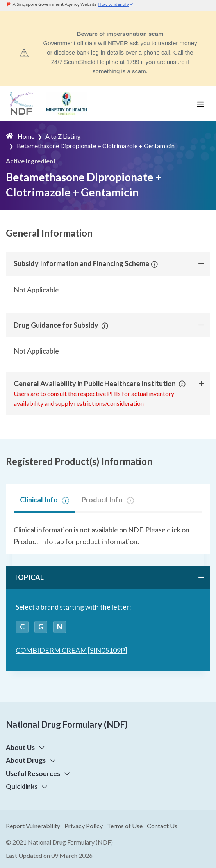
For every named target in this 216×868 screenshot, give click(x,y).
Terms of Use (125, 826)
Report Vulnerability (33, 826)
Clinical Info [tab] (45, 500)
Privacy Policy (84, 826)
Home (26, 136)
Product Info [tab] (108, 500)
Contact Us (162, 826)
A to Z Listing (63, 136)
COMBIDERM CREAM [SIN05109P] (71, 650)
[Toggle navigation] (200, 104)
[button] (153, 263)
